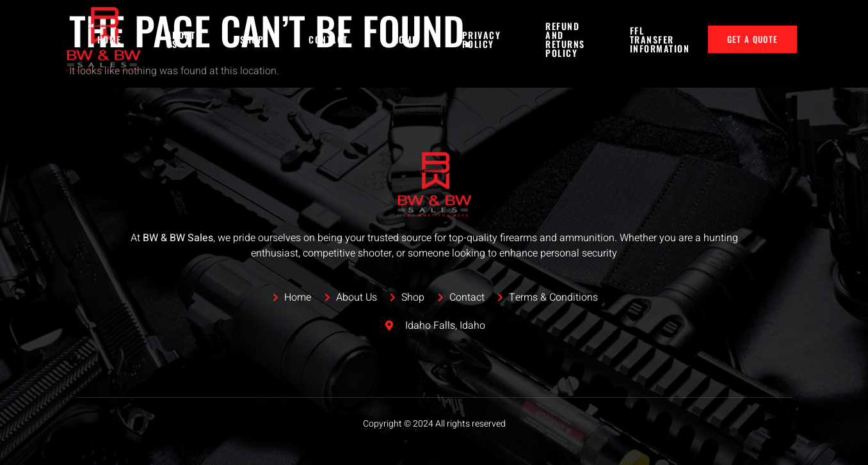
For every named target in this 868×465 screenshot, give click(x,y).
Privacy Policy (482, 39)
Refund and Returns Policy (565, 40)
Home (109, 39)
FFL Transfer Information (660, 39)
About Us (181, 39)
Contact (328, 39)
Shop (252, 39)
